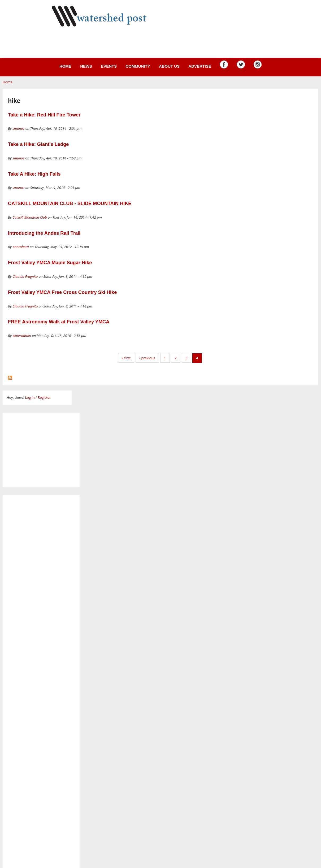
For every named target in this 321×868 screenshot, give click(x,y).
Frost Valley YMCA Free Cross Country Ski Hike (62, 292)
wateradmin (22, 336)
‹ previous (147, 358)
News (86, 66)
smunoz (18, 128)
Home (65, 66)
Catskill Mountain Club (30, 217)
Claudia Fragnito (25, 276)
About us (169, 66)
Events (109, 66)
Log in (30, 397)
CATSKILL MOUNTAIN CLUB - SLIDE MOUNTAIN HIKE (70, 203)
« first (126, 358)
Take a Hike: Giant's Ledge (38, 144)
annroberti (21, 247)
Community (138, 66)
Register (44, 397)
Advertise (200, 66)
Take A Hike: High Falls (34, 174)
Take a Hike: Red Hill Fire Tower (44, 115)
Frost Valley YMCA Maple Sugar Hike (50, 263)
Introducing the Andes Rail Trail (44, 233)
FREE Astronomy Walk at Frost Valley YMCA (59, 322)
